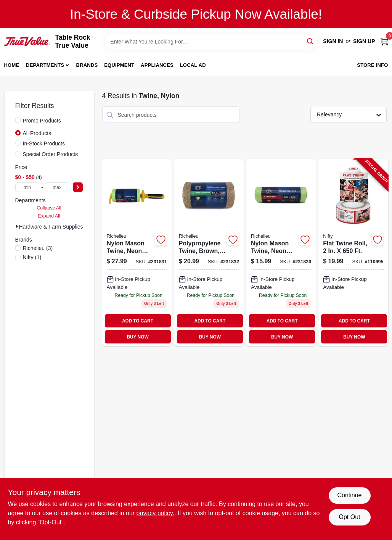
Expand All (49, 216)
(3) (38, 248)
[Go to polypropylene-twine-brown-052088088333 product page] (209, 252)
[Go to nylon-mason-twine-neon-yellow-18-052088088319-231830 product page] (281, 252)
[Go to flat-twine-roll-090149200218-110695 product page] (353, 252)
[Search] (311, 41)
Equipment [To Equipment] (119, 65)
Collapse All (49, 208)
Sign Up (364, 41)
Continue (349, 495)
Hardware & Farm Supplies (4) (55, 227)
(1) (32, 257)
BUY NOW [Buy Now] (137, 337)
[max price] (57, 187)
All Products (37, 133)
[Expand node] (17, 226)
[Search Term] (211, 42)
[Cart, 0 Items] (384, 41)
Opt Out (349, 517)
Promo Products (42, 121)
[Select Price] (78, 187)
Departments (45, 65)
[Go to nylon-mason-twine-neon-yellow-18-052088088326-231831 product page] (137, 252)
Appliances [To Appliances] (157, 65)
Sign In (333, 41)
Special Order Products (51, 154)
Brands (87, 65)
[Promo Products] (18, 120)
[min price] (27, 187)
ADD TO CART (138, 321)
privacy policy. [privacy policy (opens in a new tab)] (155, 513)
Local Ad (193, 65)
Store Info (372, 65)
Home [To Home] (12, 65)
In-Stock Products (44, 143)
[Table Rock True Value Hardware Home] (27, 41)
